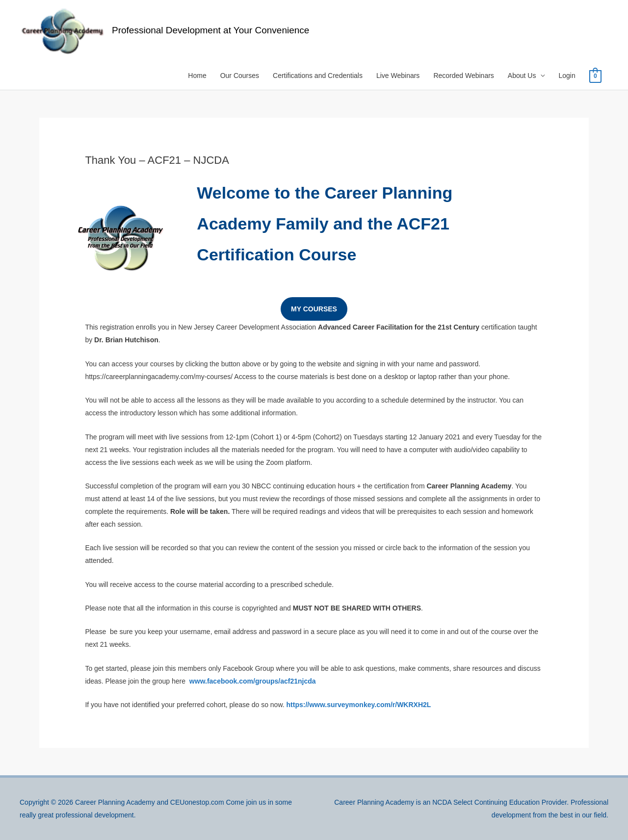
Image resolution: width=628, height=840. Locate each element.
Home (197, 76)
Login (567, 76)
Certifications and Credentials (318, 76)
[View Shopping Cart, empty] (595, 76)
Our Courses (240, 76)
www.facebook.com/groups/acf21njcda (253, 681)
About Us (522, 76)
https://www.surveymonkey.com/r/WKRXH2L (359, 705)
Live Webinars (398, 76)
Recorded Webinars (463, 76)
